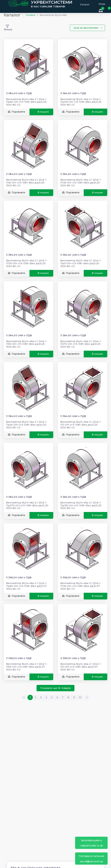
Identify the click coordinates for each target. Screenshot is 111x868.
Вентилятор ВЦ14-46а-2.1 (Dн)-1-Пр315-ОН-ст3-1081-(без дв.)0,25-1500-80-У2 (81, 103)
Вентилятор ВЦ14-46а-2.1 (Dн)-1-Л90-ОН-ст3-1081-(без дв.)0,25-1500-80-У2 (28, 342)
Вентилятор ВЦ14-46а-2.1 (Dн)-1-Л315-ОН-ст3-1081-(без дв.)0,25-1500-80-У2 (28, 263)
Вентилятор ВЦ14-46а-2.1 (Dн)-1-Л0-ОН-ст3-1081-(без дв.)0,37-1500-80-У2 (81, 661)
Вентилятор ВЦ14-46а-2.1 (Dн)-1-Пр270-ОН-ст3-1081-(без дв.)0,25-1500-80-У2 (28, 501)
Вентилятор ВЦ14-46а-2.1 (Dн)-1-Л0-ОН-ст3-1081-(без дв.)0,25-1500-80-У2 (81, 422)
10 (80, 691)
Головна (31, 17)
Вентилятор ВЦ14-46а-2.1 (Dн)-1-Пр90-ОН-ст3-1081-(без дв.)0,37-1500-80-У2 (28, 581)
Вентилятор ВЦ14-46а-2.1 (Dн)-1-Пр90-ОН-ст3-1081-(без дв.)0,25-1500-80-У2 (28, 103)
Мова (102, 4)
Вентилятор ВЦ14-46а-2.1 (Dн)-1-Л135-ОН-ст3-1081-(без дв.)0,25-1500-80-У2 (81, 183)
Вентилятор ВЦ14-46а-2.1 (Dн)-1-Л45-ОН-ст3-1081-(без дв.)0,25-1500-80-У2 (28, 183)
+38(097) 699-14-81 (91, 843)
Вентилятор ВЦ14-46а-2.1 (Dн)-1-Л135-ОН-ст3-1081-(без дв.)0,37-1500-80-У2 (81, 581)
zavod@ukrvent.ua (91, 859)
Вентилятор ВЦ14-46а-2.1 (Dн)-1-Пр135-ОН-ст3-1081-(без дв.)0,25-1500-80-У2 (81, 501)
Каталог (83, 4)
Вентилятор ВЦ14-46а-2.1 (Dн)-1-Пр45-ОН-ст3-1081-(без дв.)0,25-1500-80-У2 (28, 422)
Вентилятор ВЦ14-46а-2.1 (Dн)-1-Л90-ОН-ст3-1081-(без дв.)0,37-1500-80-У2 (28, 661)
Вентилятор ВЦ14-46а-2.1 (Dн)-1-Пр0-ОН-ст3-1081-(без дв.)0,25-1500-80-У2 (81, 263)
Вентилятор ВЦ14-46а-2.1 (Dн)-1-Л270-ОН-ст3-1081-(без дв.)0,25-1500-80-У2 (81, 342)
